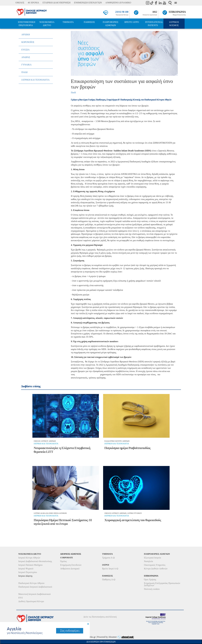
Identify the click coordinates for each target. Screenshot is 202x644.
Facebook (156, 3)
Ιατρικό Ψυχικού (26, 569)
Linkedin (160, 3)
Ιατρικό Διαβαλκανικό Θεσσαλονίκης (35, 561)
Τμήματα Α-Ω (108, 558)
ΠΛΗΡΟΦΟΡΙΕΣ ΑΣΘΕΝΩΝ (111, 24)
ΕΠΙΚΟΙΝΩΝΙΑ (177, 12)
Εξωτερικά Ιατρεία (152, 558)
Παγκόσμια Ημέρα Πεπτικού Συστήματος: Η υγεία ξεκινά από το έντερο (63, 522)
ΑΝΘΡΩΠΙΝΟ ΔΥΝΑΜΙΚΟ (118, 3)
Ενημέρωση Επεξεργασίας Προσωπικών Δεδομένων (162, 584)
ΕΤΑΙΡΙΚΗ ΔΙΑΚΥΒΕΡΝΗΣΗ (56, 3)
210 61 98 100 (122, 12)
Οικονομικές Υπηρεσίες (155, 565)
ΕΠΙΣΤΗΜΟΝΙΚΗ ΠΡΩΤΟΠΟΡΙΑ (27, 24)
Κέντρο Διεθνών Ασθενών (156, 569)
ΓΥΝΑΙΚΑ (27, 65)
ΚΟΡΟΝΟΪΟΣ (28, 42)
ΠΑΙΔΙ (25, 72)
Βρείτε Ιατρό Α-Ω (110, 569)
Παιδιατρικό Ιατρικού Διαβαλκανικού (35, 587)
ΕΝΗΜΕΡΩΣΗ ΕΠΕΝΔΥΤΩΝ (88, 3)
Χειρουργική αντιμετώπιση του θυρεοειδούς (133, 520)
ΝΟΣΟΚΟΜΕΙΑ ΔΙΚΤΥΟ (47, 24)
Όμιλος (63, 561)
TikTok (152, 3)
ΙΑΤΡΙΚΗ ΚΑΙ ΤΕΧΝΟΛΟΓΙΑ (35, 80)
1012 (155, 12)
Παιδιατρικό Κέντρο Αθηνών (31, 583)
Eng (176, 3)
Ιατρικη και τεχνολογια (46, 444)
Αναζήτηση (170, 3)
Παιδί (73, 93)
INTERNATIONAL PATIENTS (154, 24)
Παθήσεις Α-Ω (109, 580)
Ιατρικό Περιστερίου (28, 572)
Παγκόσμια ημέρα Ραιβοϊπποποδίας (127, 448)
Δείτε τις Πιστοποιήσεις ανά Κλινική (100, 617)
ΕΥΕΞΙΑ (26, 50)
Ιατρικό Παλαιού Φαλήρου (30, 565)
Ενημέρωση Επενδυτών (71, 565)
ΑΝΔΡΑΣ (26, 57)
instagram (148, 3)
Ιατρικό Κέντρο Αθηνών (29, 558)
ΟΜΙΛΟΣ (20, 3)
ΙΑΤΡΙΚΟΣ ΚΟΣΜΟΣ (174, 24)
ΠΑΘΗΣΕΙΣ (89, 22)
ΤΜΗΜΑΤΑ (68, 22)
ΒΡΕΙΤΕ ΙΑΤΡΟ (132, 22)
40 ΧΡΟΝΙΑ (33, 3)
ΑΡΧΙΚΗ (26, 35)
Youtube (164, 3)
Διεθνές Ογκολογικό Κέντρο (31, 601)
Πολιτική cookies (152, 589)
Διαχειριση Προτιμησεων (101, 642)
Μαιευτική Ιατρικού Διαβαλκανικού (35, 594)
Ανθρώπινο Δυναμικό (70, 569)
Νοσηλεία (148, 561)
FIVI (21, 598)
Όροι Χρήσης (150, 580)
